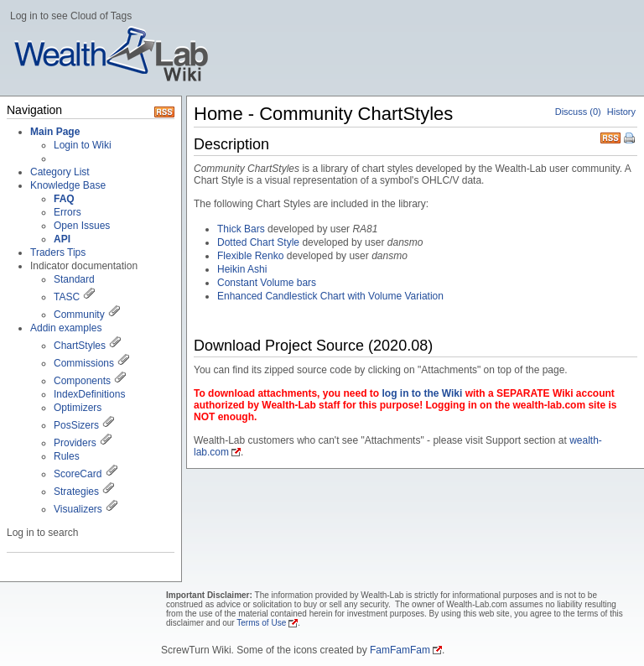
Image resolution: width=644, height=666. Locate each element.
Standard (74, 279)
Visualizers (78, 509)
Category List (60, 172)
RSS (610, 136)
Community (79, 315)
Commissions (84, 363)
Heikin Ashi (242, 269)
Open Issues (82, 226)
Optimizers (78, 408)
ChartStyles (80, 346)
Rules (67, 456)
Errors (68, 212)
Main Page (55, 132)
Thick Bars (241, 229)
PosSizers (76, 425)
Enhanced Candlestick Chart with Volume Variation (330, 296)
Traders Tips (58, 252)
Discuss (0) (578, 112)
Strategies (76, 492)
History (621, 112)
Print (631, 139)
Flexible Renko (250, 256)
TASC (67, 297)
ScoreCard (78, 474)
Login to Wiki (83, 145)
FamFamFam (400, 650)
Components (82, 381)
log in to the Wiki (422, 393)
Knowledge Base (68, 185)
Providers (75, 443)
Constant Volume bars (267, 283)
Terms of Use (261, 623)
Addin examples (66, 328)
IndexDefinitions (89, 394)
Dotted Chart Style (258, 242)
